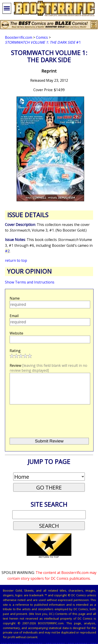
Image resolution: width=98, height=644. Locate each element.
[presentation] (43, 427)
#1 (43, 42)
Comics (42, 37)
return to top (16, 260)
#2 (7, 251)
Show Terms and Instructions (30, 282)
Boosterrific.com (19, 37)
